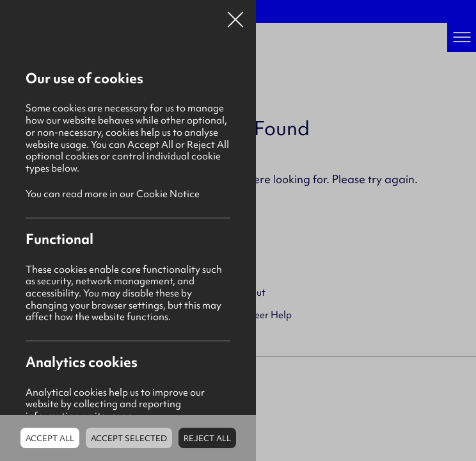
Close (235, 15)
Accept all (50, 438)
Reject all (207, 438)
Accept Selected (129, 438)
